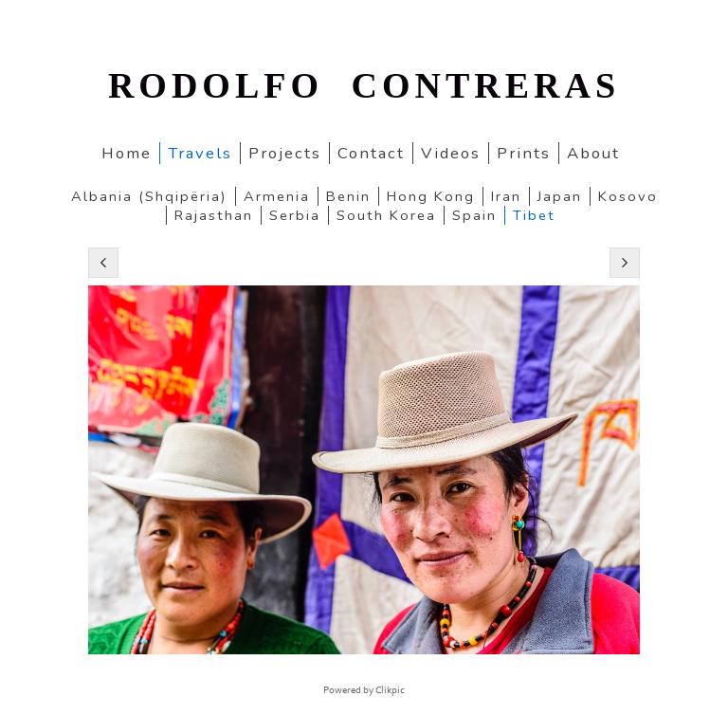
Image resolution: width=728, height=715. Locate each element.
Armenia (277, 196)
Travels (200, 153)
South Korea (386, 215)
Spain (474, 215)
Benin (348, 196)
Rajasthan (214, 215)
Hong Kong (431, 196)
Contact (371, 153)
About (593, 153)
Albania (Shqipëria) (149, 196)
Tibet (534, 215)
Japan (560, 196)
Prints (524, 153)
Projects (285, 153)
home (127, 153)
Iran (506, 196)
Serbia (295, 215)
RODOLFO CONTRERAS (364, 85)
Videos (451, 153)
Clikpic (390, 690)
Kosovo (628, 196)
